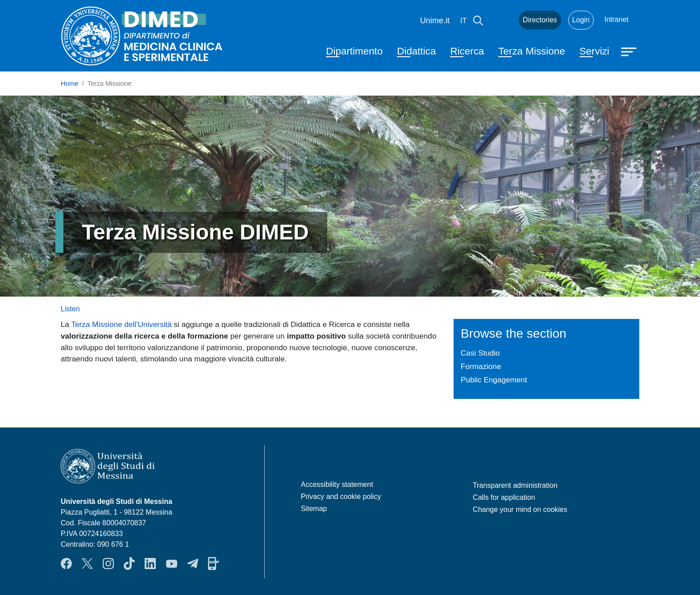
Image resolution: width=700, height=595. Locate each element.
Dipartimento (354, 51)
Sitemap (314, 509)
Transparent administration (515, 485)
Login (581, 20)
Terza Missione (531, 51)
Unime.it (435, 21)
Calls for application (504, 497)
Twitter (87, 564)
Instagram (108, 564)
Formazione (481, 366)
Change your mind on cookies (520, 509)
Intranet (617, 19)
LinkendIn (150, 564)
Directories (540, 20)
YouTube (172, 564)
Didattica (416, 51)
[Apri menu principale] (630, 51)
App (214, 564)
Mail (501, 20)
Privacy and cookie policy (341, 497)
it (463, 21)
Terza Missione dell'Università (122, 324)
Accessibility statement (337, 484)
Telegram (193, 564)
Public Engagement (494, 380)
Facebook (66, 564)
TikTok (129, 564)
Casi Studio (480, 353)
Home (70, 84)
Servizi (594, 51)
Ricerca (467, 51)
